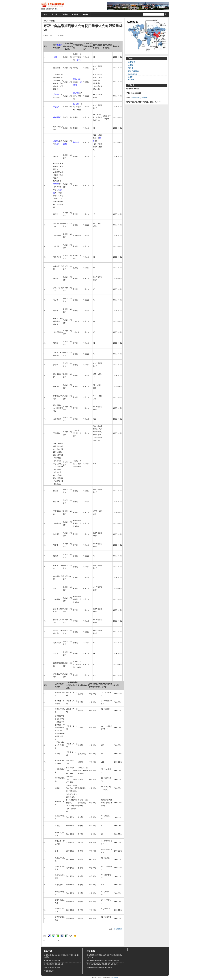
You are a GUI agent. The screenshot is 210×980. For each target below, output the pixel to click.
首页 (46, 14)
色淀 (57, 144)
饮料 (65, 144)
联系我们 (85, 14)
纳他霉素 (57, 117)
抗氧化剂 (77, 79)
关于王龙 (55, 14)
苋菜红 (56, 141)
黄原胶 (56, 94)
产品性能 (75, 14)
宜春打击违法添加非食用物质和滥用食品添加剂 (102, 964)
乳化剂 (76, 104)
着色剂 (76, 142)
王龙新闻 (52, 21)
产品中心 (65, 14)
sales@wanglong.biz (139, 97)
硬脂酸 (56, 184)
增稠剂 (79, 60)
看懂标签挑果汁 (49, 971)
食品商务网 (118, 929)
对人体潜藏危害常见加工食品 (54, 964)
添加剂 (59, 45)
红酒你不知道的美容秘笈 (52, 961)
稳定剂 (76, 93)
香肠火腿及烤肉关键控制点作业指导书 (99, 968)
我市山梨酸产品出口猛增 (52, 968)
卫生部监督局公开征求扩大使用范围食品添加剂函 (103, 961)
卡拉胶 (56, 107)
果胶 (55, 57)
